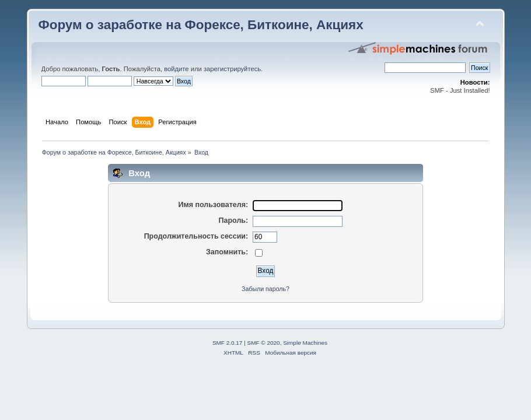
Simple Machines (305, 343)
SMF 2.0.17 (228, 343)
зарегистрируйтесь (232, 69)
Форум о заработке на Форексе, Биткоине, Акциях (201, 25)
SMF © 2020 (264, 343)
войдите (176, 69)
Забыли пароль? (265, 289)
